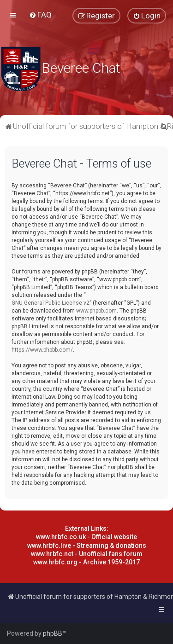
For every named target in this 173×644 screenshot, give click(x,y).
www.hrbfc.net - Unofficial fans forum (87, 554)
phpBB (53, 633)
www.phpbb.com (96, 311)
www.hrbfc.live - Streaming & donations (87, 545)
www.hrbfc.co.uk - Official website (86, 537)
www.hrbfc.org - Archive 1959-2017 (86, 562)
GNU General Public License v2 (51, 303)
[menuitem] (40, 15)
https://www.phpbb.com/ (42, 350)
